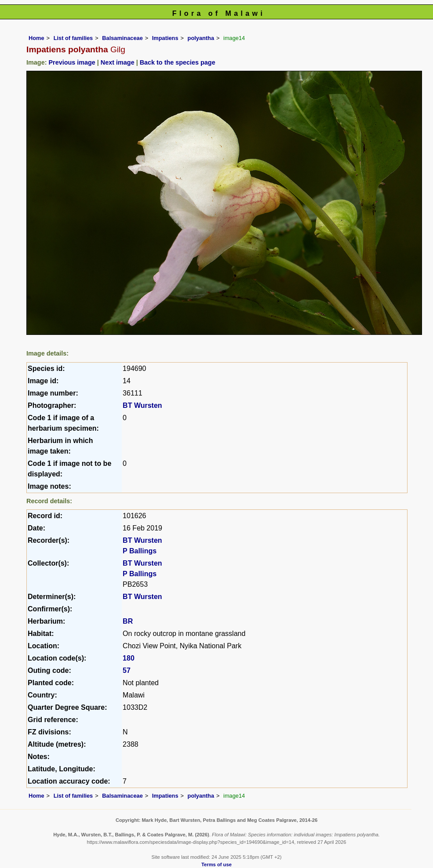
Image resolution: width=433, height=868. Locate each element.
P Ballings (140, 551)
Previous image (72, 62)
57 (127, 670)
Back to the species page (178, 62)
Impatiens (165, 38)
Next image (118, 62)
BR (128, 621)
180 (129, 658)
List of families (73, 38)
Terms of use (216, 864)
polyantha (201, 38)
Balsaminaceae (122, 38)
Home (36, 38)
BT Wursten (142, 405)
